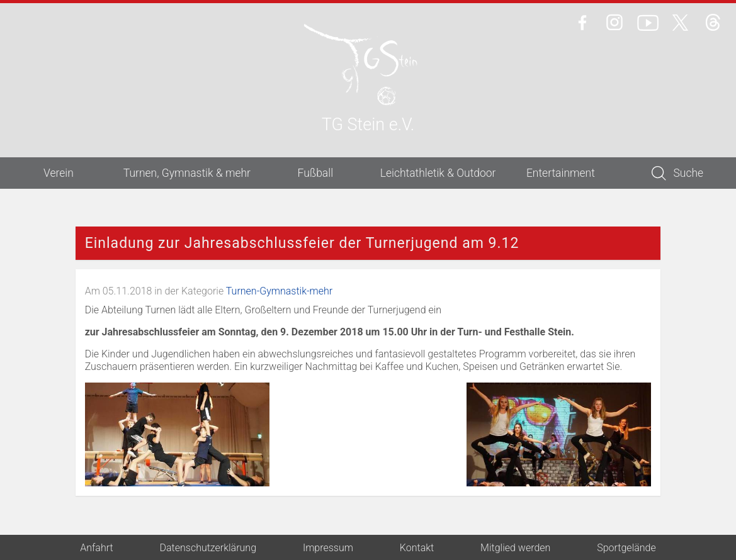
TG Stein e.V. (368, 126)
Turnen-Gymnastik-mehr (279, 291)
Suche (677, 173)
